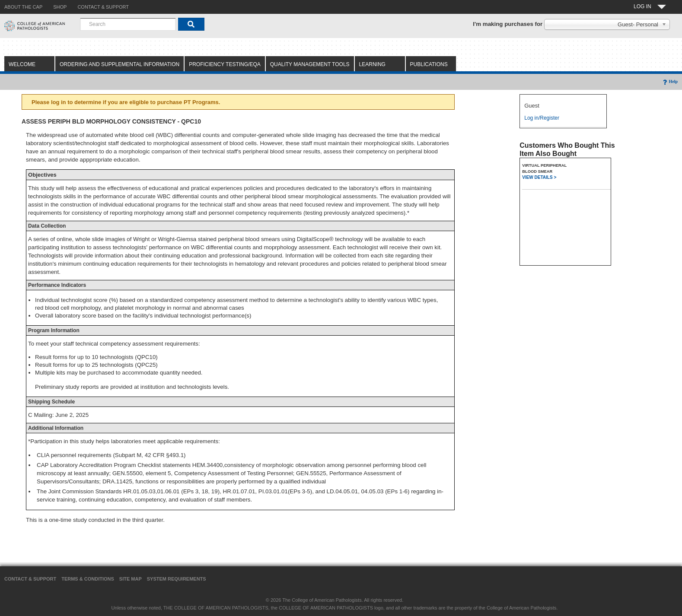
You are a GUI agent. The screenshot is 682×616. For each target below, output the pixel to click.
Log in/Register (542, 118)
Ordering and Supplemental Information (120, 64)
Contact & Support (30, 579)
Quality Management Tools (310, 64)
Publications (429, 64)
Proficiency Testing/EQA (225, 64)
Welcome (22, 64)
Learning (372, 64)
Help (670, 81)
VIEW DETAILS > (539, 177)
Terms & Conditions (88, 579)
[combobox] (128, 24)
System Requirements (177, 579)
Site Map (131, 579)
